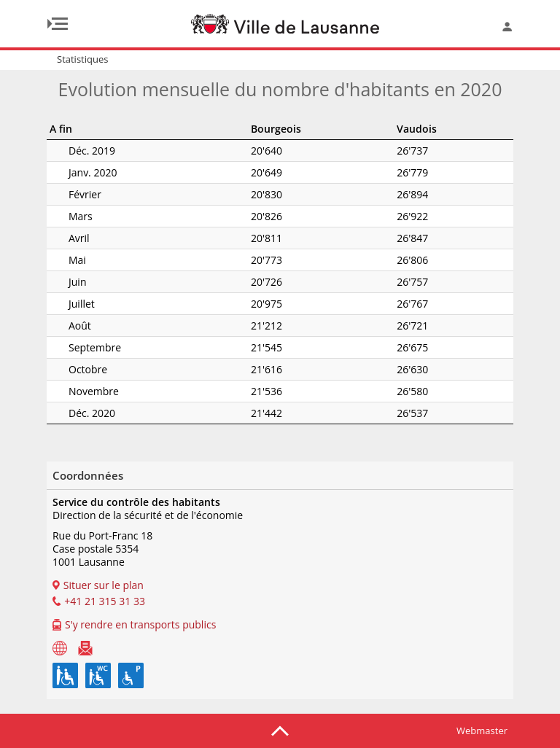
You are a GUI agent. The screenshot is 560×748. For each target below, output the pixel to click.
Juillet (63, 304)
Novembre (75, 391)
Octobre (69, 369)
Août (61, 326)
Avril (60, 238)
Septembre (76, 347)
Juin (58, 282)
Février (66, 194)
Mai (58, 260)
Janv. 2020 (74, 172)
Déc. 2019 (73, 151)
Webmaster (482, 731)
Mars (62, 216)
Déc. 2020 (73, 413)
